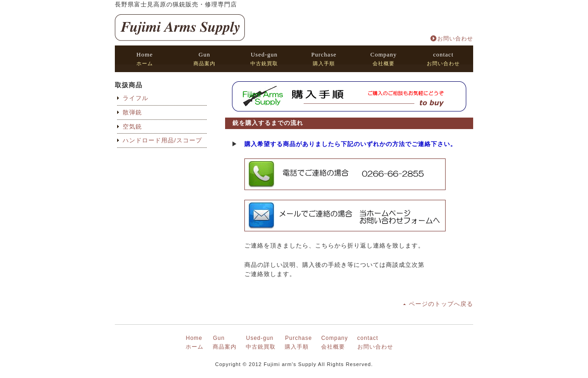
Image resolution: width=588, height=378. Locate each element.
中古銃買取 (264, 59)
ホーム (145, 59)
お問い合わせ (455, 39)
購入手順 (324, 59)
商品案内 (204, 59)
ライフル (136, 98)
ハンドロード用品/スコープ (162, 140)
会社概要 (384, 59)
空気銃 (132, 127)
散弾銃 (132, 112)
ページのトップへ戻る (441, 304)
